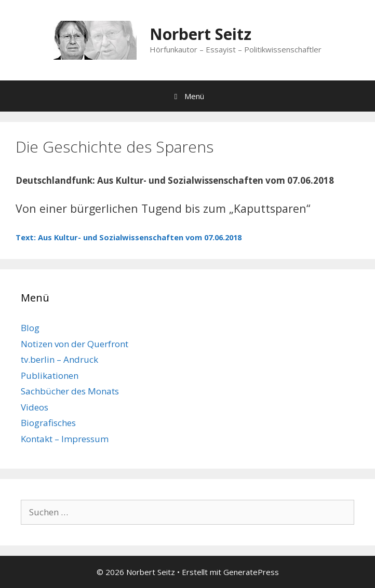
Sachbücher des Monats (70, 391)
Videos (35, 407)
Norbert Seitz (200, 34)
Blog (30, 328)
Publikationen (50, 375)
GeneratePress (251, 572)
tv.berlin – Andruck (59, 359)
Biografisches (48, 423)
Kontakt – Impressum (65, 439)
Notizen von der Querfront (75, 344)
